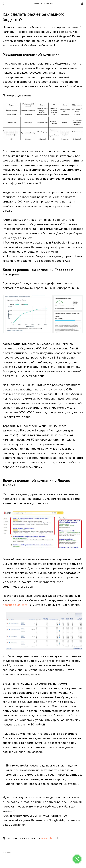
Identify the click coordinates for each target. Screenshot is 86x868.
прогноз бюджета (15, 606)
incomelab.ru (49, 840)
